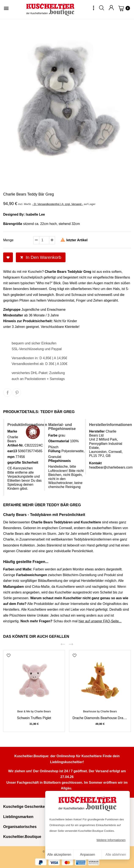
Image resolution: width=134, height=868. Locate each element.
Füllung (54, 451)
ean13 (12, 451)
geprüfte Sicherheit (23, 462)
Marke (12, 431)
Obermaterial (59, 441)
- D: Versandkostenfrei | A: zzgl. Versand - (58, 204)
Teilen (7, 392)
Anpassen (87, 855)
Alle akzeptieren (59, 855)
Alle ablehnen (116, 855)
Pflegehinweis (59, 461)
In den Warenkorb (41, 257)
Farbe (53, 435)
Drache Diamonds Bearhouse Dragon (101, 718)
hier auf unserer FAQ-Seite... (100, 621)
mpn (11, 457)
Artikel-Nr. (15, 445)
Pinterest (17, 392)
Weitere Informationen (111, 840)
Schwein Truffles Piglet (34, 718)
